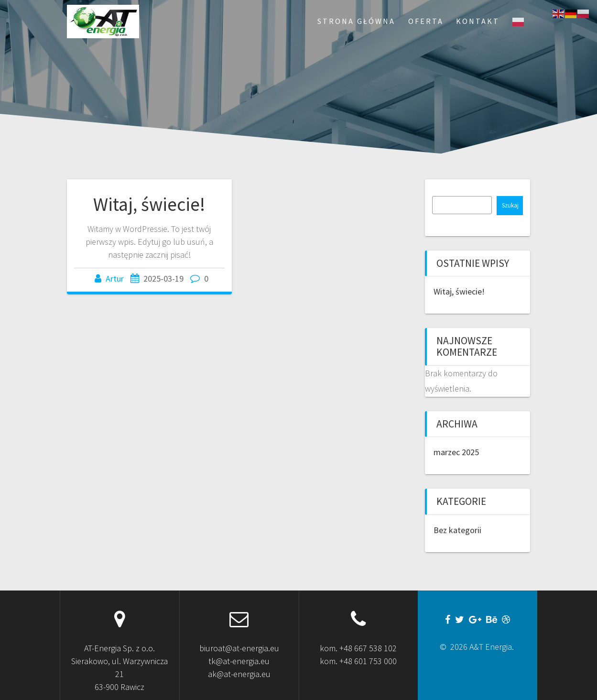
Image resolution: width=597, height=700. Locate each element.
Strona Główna (356, 21)
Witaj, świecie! (149, 204)
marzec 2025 (456, 452)
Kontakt (478, 21)
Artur (115, 279)
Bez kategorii (457, 530)
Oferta (426, 21)
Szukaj (510, 205)
